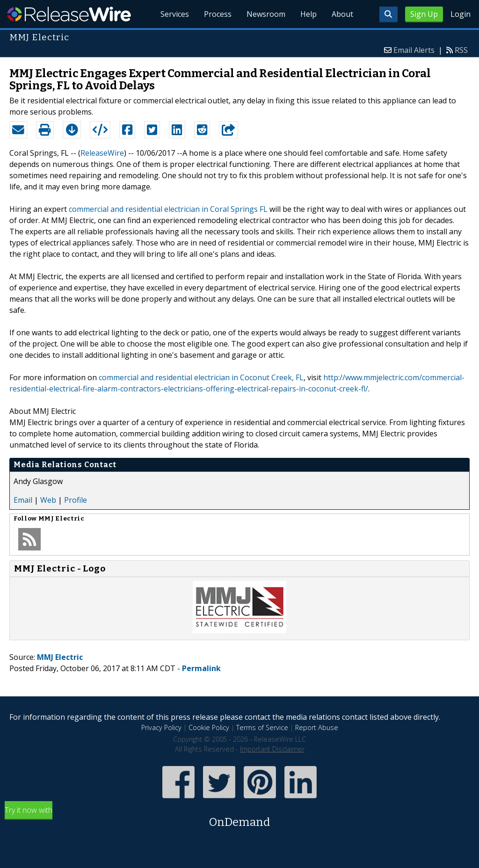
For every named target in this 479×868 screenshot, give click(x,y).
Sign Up (424, 14)
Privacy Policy (161, 727)
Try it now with (239, 818)
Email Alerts (414, 50)
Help (308, 14)
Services (175, 14)
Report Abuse (317, 727)
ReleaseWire (69, 14)
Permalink (201, 668)
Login (461, 14)
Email (23, 500)
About (342, 14)
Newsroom (266, 14)
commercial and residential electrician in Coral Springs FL (168, 209)
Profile (76, 500)
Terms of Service (262, 727)
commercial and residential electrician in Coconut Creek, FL (201, 377)
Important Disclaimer (272, 749)
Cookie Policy (209, 727)
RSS (461, 50)
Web (48, 500)
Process (218, 14)
